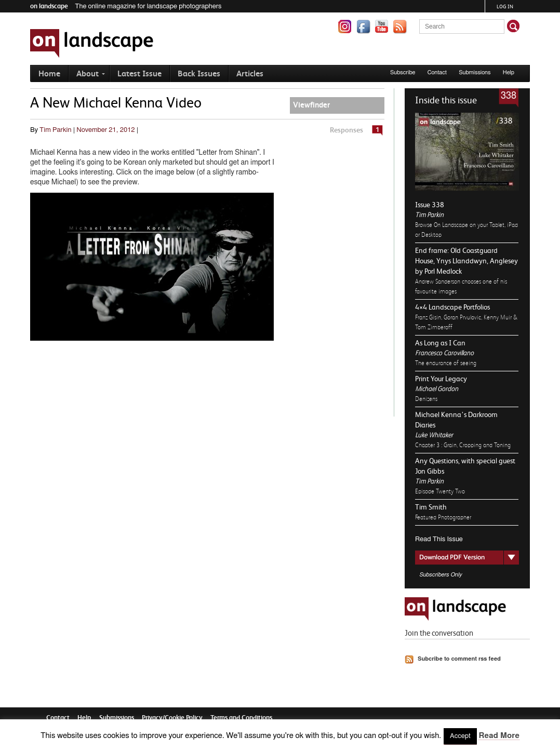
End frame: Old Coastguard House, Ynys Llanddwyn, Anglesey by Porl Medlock (466, 261)
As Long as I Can (440, 343)
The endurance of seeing (446, 363)
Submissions (475, 72)
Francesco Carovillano (444, 353)
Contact (437, 72)
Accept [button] (460, 736)
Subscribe (403, 72)
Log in (505, 6)
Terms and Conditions (241, 718)
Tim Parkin (429, 215)
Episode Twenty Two (440, 491)
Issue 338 (430, 205)
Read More (499, 736)
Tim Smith (431, 507)
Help (509, 72)
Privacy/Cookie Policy (172, 718)
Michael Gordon (437, 389)
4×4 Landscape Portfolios (452, 307)
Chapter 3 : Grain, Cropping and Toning (463, 445)
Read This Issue (439, 539)
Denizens (426, 399)
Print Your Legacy (441, 379)
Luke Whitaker (434, 435)
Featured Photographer (443, 517)
